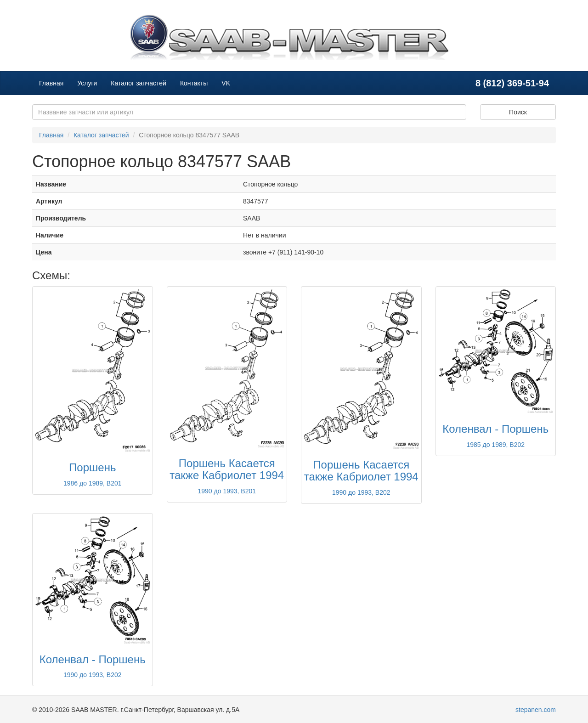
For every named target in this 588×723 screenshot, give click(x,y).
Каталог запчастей (139, 83)
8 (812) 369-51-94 (512, 83)
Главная (51, 83)
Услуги (87, 83)
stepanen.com (536, 710)
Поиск (518, 112)
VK (226, 83)
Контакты (194, 83)
